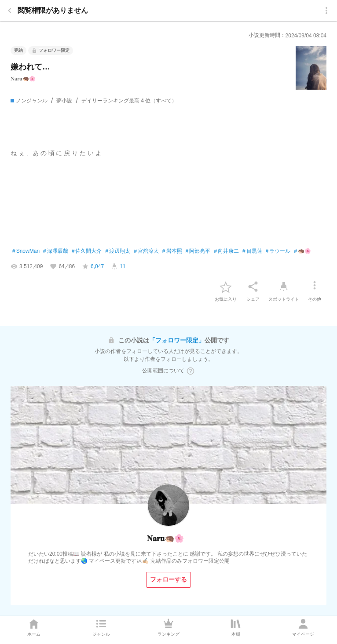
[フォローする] (168, 580)
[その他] (315, 287)
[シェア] (253, 287)
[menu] (326, 11)
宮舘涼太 (146, 251)
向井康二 (226, 251)
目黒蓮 (252, 251)
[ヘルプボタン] (190, 371)
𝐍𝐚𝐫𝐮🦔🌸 (23, 79)
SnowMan (26, 251)
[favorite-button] (226, 287)
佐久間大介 (87, 251)
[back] (10, 11)
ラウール (278, 251)
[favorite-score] (93, 266)
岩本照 (172, 251)
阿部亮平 (198, 251)
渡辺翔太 (118, 251)
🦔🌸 (302, 251)
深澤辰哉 (56, 251)
